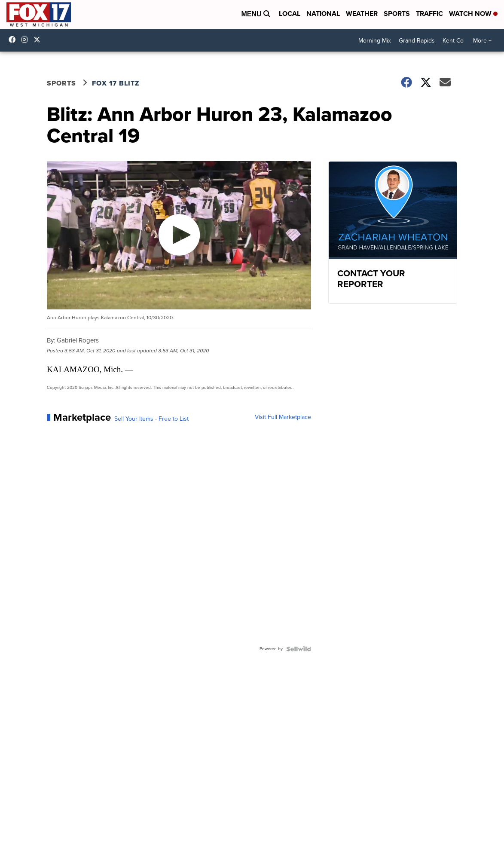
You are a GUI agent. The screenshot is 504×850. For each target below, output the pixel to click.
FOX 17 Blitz (116, 83)
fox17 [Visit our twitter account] (39, 40)
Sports (397, 14)
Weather (362, 14)
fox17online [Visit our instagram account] (27, 40)
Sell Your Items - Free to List (151, 419)
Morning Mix (375, 41)
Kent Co (453, 41)
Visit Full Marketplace (283, 417)
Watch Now (473, 14)
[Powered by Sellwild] (299, 649)
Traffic (429, 14)
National (323, 14)
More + (482, 41)
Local (290, 14)
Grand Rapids (417, 41)
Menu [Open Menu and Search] (256, 14)
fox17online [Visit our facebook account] (14, 40)
